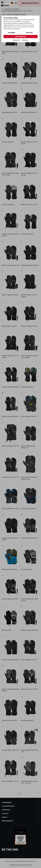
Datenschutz (16, 40)
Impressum (25, 40)
